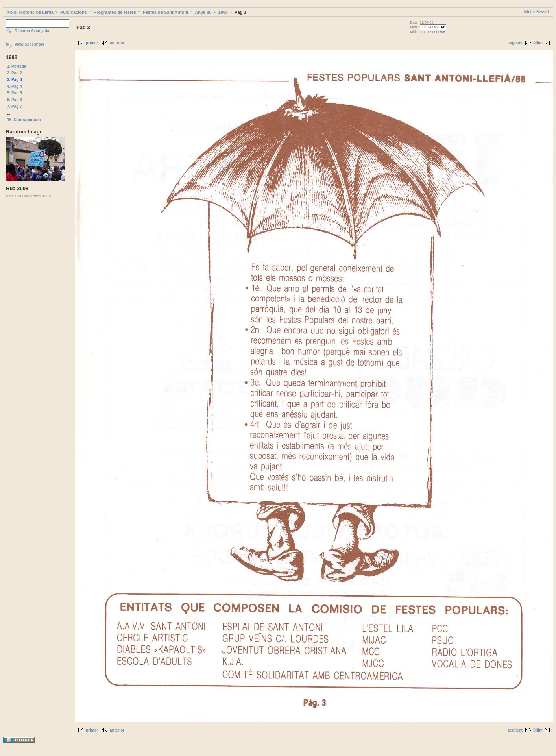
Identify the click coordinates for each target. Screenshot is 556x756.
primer (92, 43)
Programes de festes (115, 12)
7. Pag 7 (15, 106)
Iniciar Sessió (536, 12)
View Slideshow (29, 44)
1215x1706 (436, 32)
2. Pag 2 (15, 73)
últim (538, 43)
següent (515, 43)
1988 (223, 12)
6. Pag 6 (15, 100)
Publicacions (74, 12)
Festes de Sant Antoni (165, 12)
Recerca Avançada (32, 31)
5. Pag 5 (15, 93)
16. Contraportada (24, 120)
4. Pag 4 (15, 86)
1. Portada (17, 66)
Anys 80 (203, 12)
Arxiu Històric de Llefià (30, 12)
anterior (117, 43)
